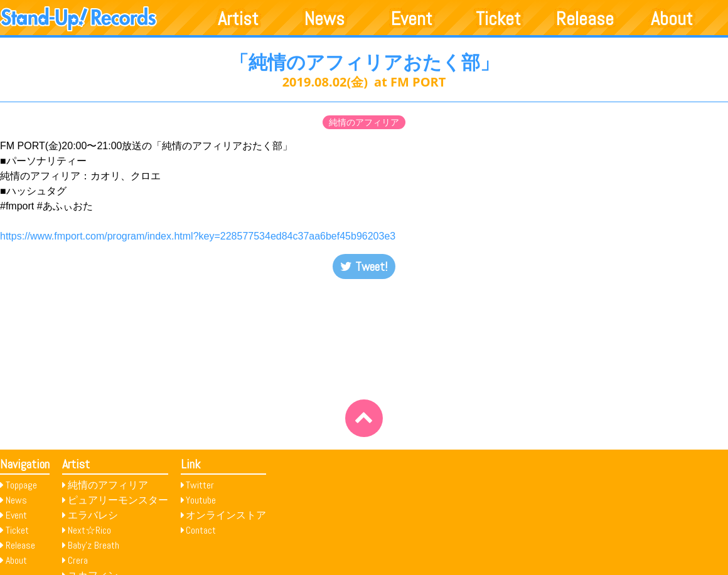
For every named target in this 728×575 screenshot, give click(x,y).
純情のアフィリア (364, 122)
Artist (238, 19)
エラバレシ (93, 515)
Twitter (200, 485)
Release (585, 19)
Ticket (498, 19)
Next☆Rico (89, 530)
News (324, 19)
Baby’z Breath (94, 545)
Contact (201, 530)
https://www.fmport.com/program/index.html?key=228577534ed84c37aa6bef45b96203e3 (198, 236)
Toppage (21, 485)
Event (412, 19)
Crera (78, 560)
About (672, 19)
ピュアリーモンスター (118, 500)
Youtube (201, 500)
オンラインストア (226, 515)
